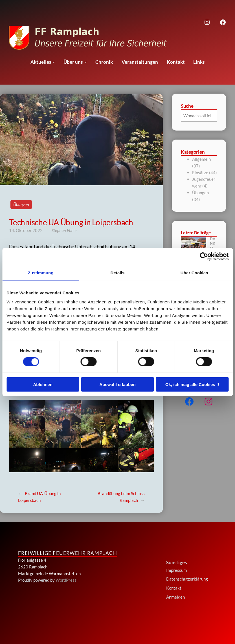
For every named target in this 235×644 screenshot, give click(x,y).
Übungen (21, 204)
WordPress (66, 580)
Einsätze (200, 173)
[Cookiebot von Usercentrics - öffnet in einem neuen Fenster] (204, 257)
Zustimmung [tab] (41, 273)
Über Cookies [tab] (194, 273)
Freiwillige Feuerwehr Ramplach (68, 553)
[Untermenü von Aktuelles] (54, 62)
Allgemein (201, 159)
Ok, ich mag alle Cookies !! (192, 384)
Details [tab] (118, 273)
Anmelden (175, 597)
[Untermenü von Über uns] (85, 62)
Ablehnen (43, 384)
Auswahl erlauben (117, 384)
